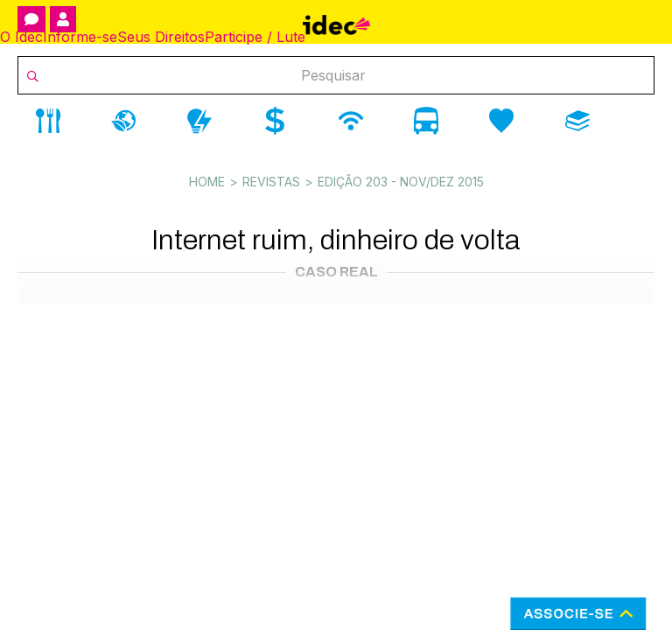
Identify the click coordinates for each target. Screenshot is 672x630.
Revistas (271, 182)
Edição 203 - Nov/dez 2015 (401, 182)
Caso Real (336, 272)
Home (207, 182)
